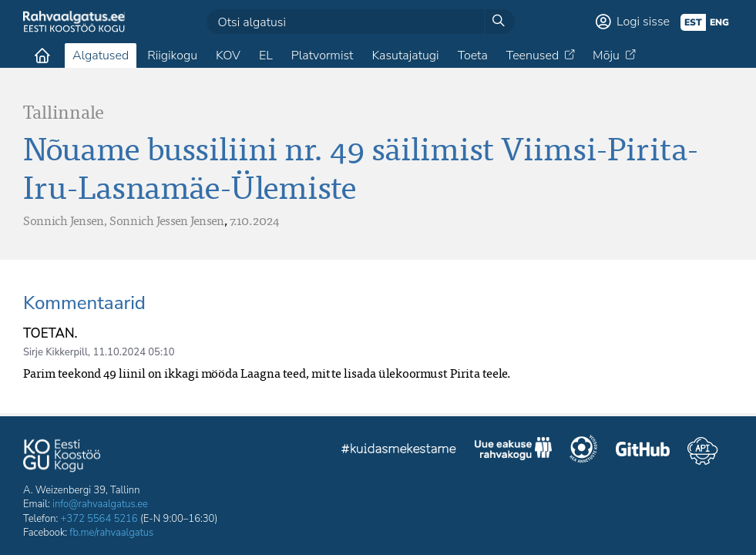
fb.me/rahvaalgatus (111, 533)
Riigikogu (172, 55)
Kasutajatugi (405, 55)
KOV (228, 55)
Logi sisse (643, 22)
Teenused (533, 55)
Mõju (606, 55)
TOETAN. (50, 333)
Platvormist (323, 55)
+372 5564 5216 (99, 519)
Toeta (473, 55)
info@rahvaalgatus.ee (100, 504)
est (693, 22)
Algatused (101, 55)
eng (719, 22)
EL (266, 55)
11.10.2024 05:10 (133, 352)
